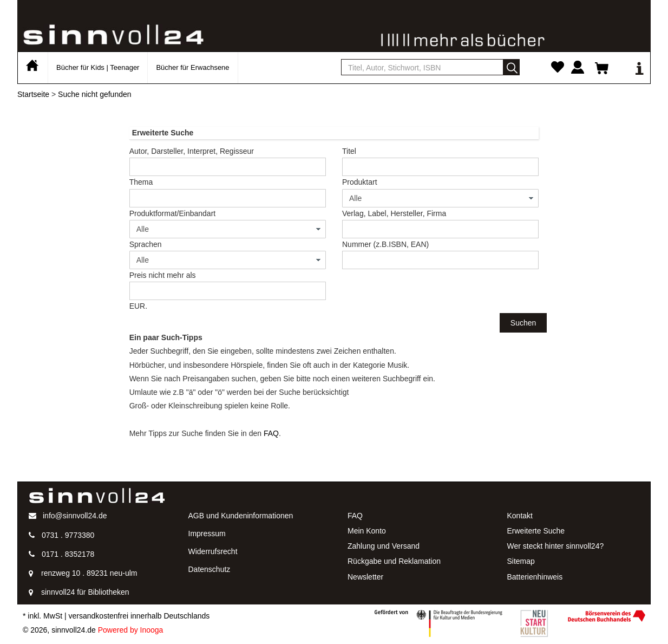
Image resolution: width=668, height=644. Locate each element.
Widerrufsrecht (213, 551)
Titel (349, 151)
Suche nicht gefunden (94, 94)
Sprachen (146, 244)
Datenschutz (209, 569)
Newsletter (365, 577)
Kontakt (520, 516)
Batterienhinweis (535, 577)
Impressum (207, 534)
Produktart (360, 182)
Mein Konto (367, 531)
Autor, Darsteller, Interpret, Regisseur (192, 151)
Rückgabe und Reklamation (394, 561)
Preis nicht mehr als (163, 275)
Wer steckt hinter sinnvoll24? (556, 546)
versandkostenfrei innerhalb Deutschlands (139, 616)
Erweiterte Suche (536, 531)
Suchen (523, 323)
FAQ (271, 433)
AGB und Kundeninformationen (241, 516)
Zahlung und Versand (384, 546)
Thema (141, 182)
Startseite (33, 94)
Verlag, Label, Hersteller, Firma (394, 213)
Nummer (385, 244)
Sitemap (521, 561)
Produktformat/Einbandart (173, 213)
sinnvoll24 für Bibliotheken (85, 592)
